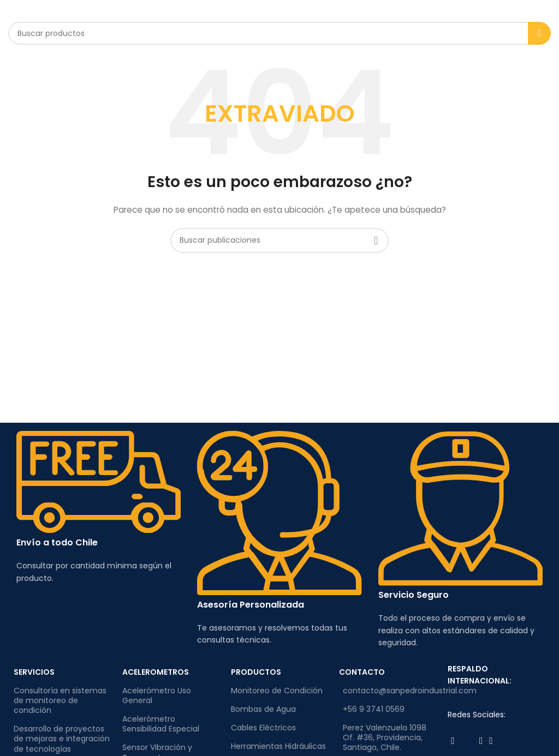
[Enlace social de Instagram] (481, 741)
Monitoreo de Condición (277, 691)
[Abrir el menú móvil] (23, 11)
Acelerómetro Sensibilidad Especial (161, 724)
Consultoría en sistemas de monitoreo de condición (60, 700)
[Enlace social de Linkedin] (491, 741)
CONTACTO (362, 672)
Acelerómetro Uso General (157, 695)
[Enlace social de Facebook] (453, 741)
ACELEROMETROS (156, 672)
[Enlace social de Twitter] (467, 741)
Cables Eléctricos (263, 728)
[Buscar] (279, 33)
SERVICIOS (34, 672)
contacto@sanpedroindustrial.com (390, 691)
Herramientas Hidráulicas (278, 746)
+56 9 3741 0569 (374, 709)
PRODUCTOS (256, 672)
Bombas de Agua (263, 709)
